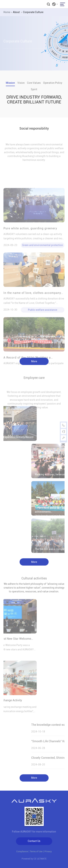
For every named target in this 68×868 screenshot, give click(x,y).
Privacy (48, 852)
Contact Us (34, 841)
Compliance (22, 852)
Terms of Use (36, 852)
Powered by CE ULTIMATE (34, 859)
